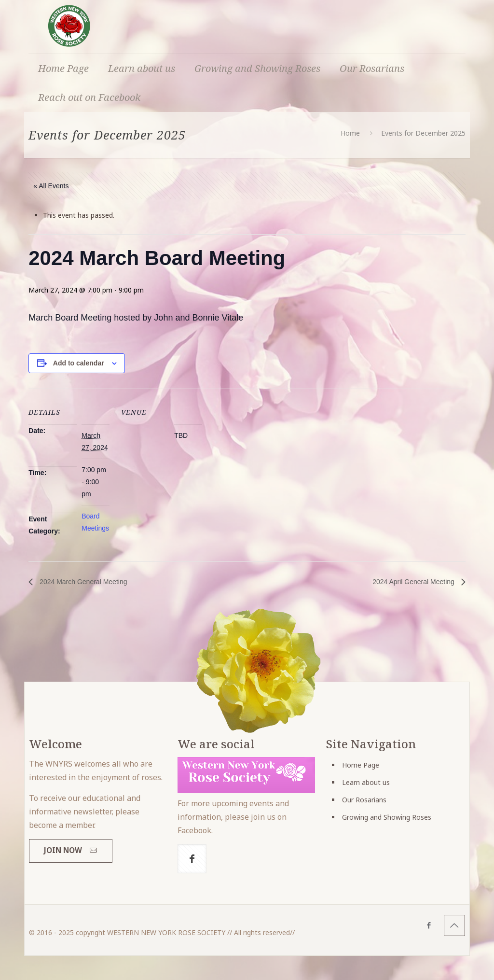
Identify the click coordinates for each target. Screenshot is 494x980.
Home (350, 133)
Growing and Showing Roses (387, 817)
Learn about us (366, 782)
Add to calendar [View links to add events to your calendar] (79, 363)
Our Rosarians (364, 800)
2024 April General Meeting (414, 582)
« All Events (51, 186)
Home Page (361, 765)
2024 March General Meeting (82, 582)
